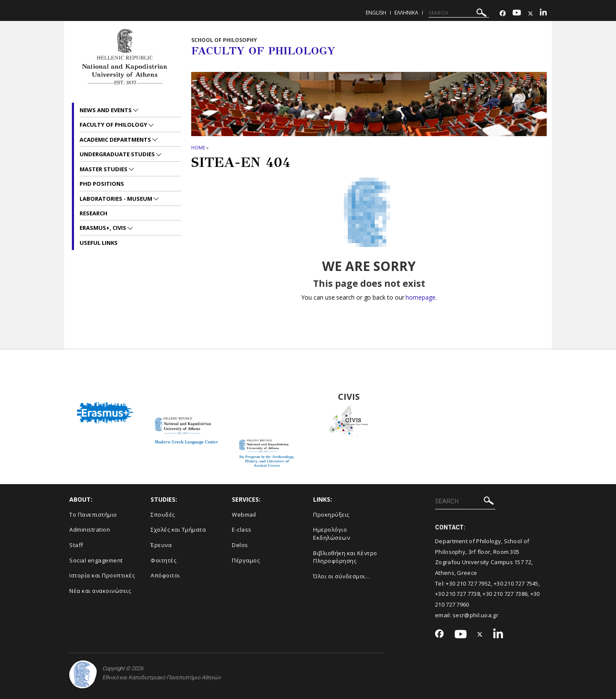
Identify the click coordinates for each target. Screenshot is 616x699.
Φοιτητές (163, 560)
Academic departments (116, 140)
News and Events (106, 110)
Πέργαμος (246, 560)
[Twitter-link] (530, 13)
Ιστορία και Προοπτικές (102, 575)
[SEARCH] (459, 13)
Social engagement (96, 560)
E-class (242, 529)
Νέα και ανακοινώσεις (100, 591)
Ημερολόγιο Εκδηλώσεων (332, 534)
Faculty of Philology (114, 125)
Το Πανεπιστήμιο (93, 515)
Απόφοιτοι (165, 575)
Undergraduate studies (118, 154)
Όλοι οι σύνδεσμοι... (341, 576)
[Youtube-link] (517, 13)
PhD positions (102, 184)
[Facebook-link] (503, 13)
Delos (240, 545)
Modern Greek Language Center (186, 397)
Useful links (99, 243)
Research (93, 213)
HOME (198, 147)
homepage (420, 297)
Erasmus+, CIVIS (104, 228)
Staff (76, 545)
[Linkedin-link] (543, 13)
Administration (90, 529)
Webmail (244, 515)
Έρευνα (161, 545)
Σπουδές (163, 515)
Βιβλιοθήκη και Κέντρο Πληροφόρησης (345, 557)
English (376, 13)
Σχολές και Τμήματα (178, 529)
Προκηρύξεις (331, 515)
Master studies (104, 169)
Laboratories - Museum (117, 199)
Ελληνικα (406, 13)
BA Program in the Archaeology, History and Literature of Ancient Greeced (268, 397)
